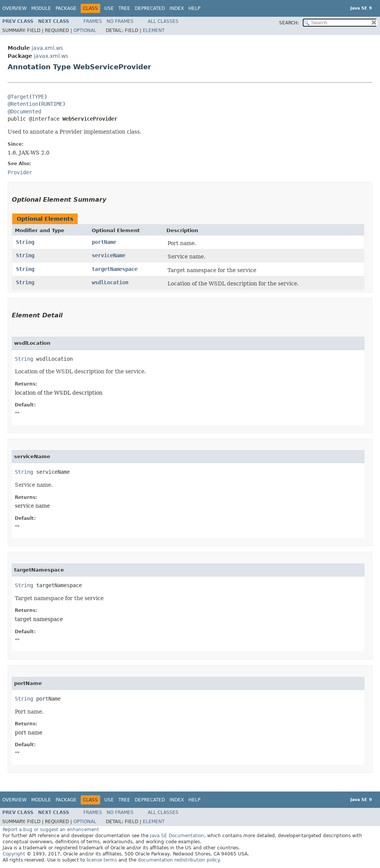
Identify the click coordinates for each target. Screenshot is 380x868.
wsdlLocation (110, 282)
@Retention (23, 104)
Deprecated (150, 8)
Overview (14, 8)
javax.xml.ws (51, 56)
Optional (85, 30)
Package (66, 8)
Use (109, 8)
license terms (102, 860)
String (25, 242)
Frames (93, 21)
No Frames (120, 21)
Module (41, 8)
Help (194, 8)
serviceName (109, 255)
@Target (18, 97)
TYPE (38, 97)
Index (177, 8)
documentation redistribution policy (179, 860)
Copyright (14, 854)
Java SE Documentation (177, 836)
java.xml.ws (47, 48)
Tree (124, 8)
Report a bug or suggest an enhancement (51, 830)
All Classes (163, 21)
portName (104, 242)
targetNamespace (115, 269)
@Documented (24, 111)
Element (154, 30)
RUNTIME (52, 104)
